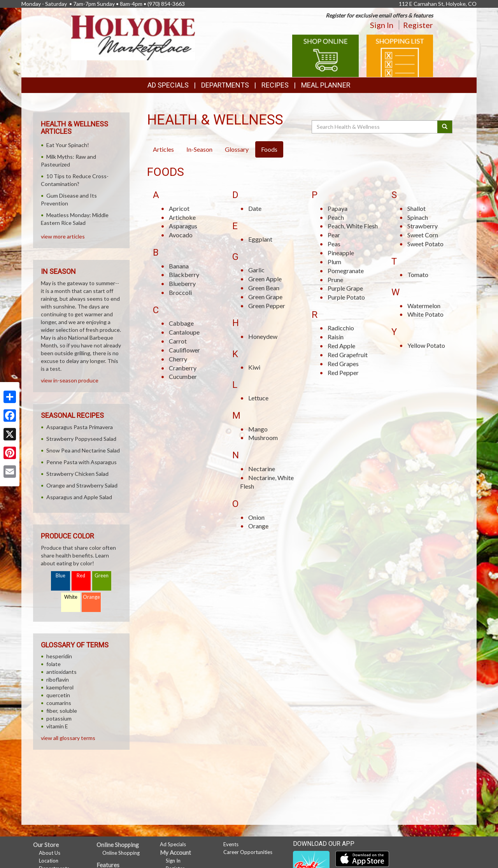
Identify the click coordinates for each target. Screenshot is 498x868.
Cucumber (183, 376)
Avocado (181, 235)
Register (418, 25)
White (71, 597)
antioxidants (61, 672)
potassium (59, 718)
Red (81, 576)
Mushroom (263, 438)
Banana (179, 266)
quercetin (58, 695)
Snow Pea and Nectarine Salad (83, 450)
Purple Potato (346, 297)
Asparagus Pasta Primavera (80, 427)
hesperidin (59, 656)
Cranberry (183, 368)
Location (49, 861)
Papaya (338, 208)
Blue (60, 576)
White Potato (425, 314)
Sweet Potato (425, 244)
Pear (334, 235)
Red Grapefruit (348, 355)
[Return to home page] (133, 37)
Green (102, 576)
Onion (256, 517)
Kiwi (254, 367)
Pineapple (341, 253)
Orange (258, 526)
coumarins (59, 703)
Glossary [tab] (237, 149)
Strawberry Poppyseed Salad (81, 439)
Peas (334, 244)
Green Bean (264, 288)
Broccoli (180, 292)
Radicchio (341, 328)
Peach (336, 217)
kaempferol (60, 687)
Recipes (275, 85)
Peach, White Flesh (353, 226)
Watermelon (424, 306)
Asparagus (183, 226)
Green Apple (265, 279)
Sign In (382, 25)
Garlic (256, 270)
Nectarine (262, 469)
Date (255, 208)
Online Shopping (121, 853)
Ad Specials (168, 85)
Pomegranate (346, 271)
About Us (50, 853)
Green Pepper (267, 306)
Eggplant (260, 239)
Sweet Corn (423, 235)
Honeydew (263, 336)
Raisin (336, 337)
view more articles (63, 236)
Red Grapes (343, 364)
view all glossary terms (68, 738)
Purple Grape (345, 288)
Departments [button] (225, 85)
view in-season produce (70, 380)
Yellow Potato (426, 345)
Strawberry (423, 226)
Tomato (418, 274)
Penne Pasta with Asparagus (82, 462)
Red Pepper (343, 373)
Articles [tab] (163, 149)
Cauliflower (184, 350)
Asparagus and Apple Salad (79, 497)
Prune (335, 280)
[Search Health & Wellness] (375, 127)
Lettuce (258, 398)
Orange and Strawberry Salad (82, 485)
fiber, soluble (62, 711)
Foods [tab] (269, 149)
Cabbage (181, 323)
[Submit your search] (445, 127)
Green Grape (265, 297)
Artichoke (182, 217)
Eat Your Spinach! (68, 145)
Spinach (418, 217)
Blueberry (182, 283)
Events (231, 844)
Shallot (416, 208)
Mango (258, 429)
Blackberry (184, 274)
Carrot (178, 341)
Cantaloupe (184, 332)
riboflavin (58, 679)
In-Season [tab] (199, 149)
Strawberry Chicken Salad (77, 474)
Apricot (179, 208)
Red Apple (341, 346)
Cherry (178, 359)
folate (53, 664)
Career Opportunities (248, 852)
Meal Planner (326, 85)
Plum (334, 262)
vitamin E (57, 726)
